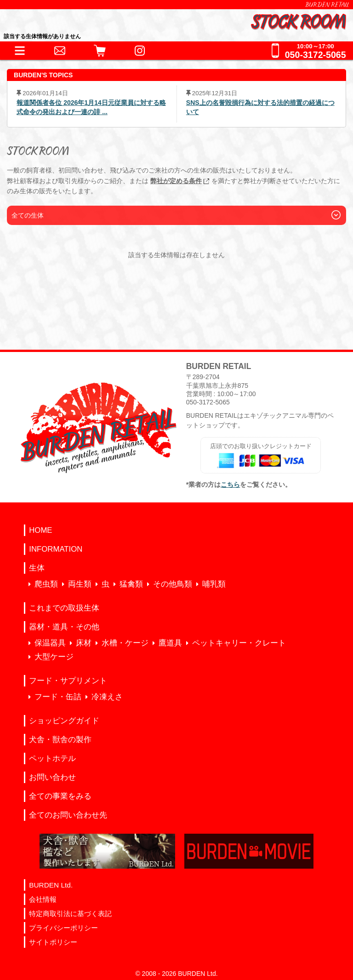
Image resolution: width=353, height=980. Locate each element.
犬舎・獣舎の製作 (60, 740)
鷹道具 (170, 643)
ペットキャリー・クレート (239, 643)
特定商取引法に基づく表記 (70, 914)
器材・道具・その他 (64, 627)
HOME (40, 530)
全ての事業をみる (60, 796)
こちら (230, 484)
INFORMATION (56, 549)
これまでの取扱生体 (64, 608)
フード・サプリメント (68, 681)
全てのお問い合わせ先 (68, 815)
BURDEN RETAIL (327, 5)
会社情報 (43, 899)
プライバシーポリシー (63, 928)
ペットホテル (52, 758)
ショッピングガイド (64, 721)
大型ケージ (54, 657)
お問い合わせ (52, 777)
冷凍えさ (107, 697)
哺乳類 (214, 584)
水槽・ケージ (125, 643)
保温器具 (50, 643)
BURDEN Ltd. (51, 885)
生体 (37, 568)
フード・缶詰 (58, 697)
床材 (84, 643)
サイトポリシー (53, 942)
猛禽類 (131, 584)
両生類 (80, 584)
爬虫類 (46, 584)
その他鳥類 (173, 584)
